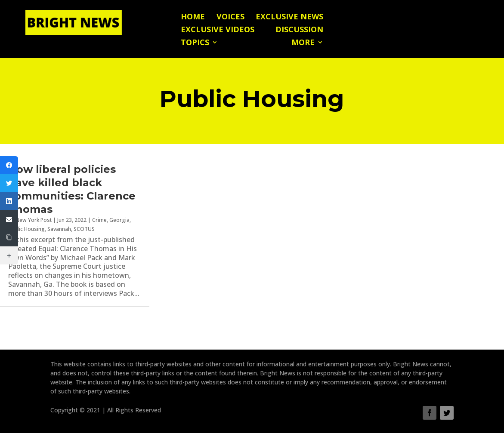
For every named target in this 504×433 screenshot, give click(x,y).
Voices (230, 17)
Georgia (119, 220)
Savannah (59, 229)
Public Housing (26, 229)
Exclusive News (289, 17)
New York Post (34, 220)
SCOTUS (84, 229)
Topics (195, 43)
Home (193, 17)
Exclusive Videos (218, 30)
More (303, 43)
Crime (99, 220)
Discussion (299, 30)
